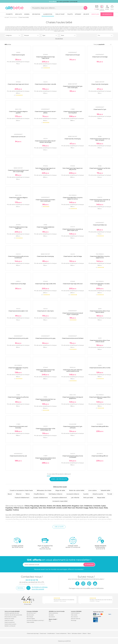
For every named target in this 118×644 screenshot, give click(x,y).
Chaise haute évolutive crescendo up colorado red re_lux (100, 200)
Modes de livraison (9, 620)
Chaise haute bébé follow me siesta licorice (100, 284)
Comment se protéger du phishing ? (35, 620)
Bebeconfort (67, 506)
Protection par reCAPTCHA (64, 641)
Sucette (86, 494)
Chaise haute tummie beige (100, 57)
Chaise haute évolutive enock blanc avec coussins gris (45, 200)
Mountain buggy (82, 508)
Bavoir (10, 494)
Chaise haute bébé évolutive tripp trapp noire (18, 228)
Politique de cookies (9, 619)
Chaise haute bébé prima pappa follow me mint (100, 398)
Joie (44, 508)
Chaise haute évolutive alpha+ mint (18, 311)
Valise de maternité (76, 619)
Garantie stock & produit (10, 624)
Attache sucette (98, 494)
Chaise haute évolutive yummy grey (45, 338)
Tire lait (110, 494)
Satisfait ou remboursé (10, 626)
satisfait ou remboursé (73, 542)
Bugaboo (76, 506)
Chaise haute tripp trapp (33, 633)
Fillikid (16, 508)
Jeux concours (74, 617)
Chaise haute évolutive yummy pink (18, 338)
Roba (106, 508)
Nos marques (30, 617)
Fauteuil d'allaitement (22, 498)
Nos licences (52, 617)
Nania (91, 508)
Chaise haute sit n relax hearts (45, 311)
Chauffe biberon (39, 494)
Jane (40, 508)
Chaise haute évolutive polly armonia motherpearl (73, 457)
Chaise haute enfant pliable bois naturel (45, 228)
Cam (81, 506)
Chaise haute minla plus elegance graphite (18, 112)
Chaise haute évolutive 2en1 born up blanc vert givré (100, 139)
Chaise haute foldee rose (100, 225)
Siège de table (60, 490)
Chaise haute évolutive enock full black (73, 338)
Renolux (43, 506)
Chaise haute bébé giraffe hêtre (100, 426)
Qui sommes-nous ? (31, 613)
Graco (22, 508)
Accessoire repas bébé (60, 501)
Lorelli (65, 508)
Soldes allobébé (30, 622)
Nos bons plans (30, 615)
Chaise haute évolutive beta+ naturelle (45, 84)
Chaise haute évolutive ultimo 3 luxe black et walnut (100, 312)
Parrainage (74, 620)
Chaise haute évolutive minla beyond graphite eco (73, 398)
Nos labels (51, 615)
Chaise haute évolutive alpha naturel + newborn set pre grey (45, 142)
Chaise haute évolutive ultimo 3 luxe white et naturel (100, 341)
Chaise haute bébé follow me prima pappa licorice (100, 257)
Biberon (19, 494)
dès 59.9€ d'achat (18, 543)
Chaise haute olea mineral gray (45, 256)
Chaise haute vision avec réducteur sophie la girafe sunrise (73, 370)
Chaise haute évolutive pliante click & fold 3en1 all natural (45, 459)
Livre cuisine (92, 490)
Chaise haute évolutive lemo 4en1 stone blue (18, 427)
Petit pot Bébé (88, 498)
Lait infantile (75, 498)
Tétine (28, 494)
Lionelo (59, 508)
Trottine (16, 510)
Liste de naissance (75, 613)
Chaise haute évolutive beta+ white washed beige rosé (45, 429)
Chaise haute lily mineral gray (73, 139)
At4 (54, 506)
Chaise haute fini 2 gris (100, 109)
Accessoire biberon (73, 494)
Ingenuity (34, 508)
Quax (101, 508)
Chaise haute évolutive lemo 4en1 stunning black (73, 112)
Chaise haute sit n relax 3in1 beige (73, 256)
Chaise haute (43, 633)
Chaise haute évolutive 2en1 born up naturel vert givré (45, 400)
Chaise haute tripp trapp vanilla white (45, 284)
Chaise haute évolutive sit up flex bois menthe (100, 169)
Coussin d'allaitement (41, 498)
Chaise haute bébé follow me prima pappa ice (18, 368)
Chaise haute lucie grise (18, 55)
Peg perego (35, 506)
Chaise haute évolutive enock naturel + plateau (45, 112)
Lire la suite (59, 527)
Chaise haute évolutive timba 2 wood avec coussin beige (18, 171)
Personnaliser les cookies (10, 617)
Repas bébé (101, 498)
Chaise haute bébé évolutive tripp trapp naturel (45, 57)
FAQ (50, 621)
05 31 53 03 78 (100, 549)
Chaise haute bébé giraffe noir (100, 456)
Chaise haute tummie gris (73, 55)
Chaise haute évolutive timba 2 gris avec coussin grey (73, 87)
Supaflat (9, 510)
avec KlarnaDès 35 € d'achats (45, 543)
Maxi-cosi (71, 508)
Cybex (103, 506)
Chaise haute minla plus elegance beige (18, 198)
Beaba (59, 506)
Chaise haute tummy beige (18, 284)
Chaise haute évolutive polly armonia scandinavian (18, 257)
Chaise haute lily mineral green (100, 84)
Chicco (27, 506)
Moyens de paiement (10, 622)
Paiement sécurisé (98, 612)
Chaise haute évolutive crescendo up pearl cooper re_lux (73, 230)
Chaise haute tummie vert (18, 137)
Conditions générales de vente (12, 613)
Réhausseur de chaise (44, 490)
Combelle (97, 506)
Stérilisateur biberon (56, 494)
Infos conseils (74, 615)
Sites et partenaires (53, 613)
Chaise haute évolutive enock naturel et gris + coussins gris (73, 314)
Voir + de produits (59, 479)
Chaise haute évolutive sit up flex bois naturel (18, 398)
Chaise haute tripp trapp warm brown (18, 84)
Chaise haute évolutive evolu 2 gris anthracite (73, 427)
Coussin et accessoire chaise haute (21, 490)
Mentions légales (31, 619)
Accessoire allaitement (59, 498)
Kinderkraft (51, 508)
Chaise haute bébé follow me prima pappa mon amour (73, 198)
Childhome (88, 506)
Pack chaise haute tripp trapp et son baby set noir (73, 169)
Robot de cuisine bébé (77, 490)
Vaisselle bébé (105, 490)
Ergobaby (9, 508)
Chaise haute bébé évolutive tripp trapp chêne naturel (45, 370)
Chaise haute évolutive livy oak (18, 456)
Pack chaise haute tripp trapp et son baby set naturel (45, 169)
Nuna (96, 508)
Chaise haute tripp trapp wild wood (73, 284)
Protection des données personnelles (13, 615)
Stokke (50, 506)
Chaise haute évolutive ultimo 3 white (100, 368)
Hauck (27, 508)
